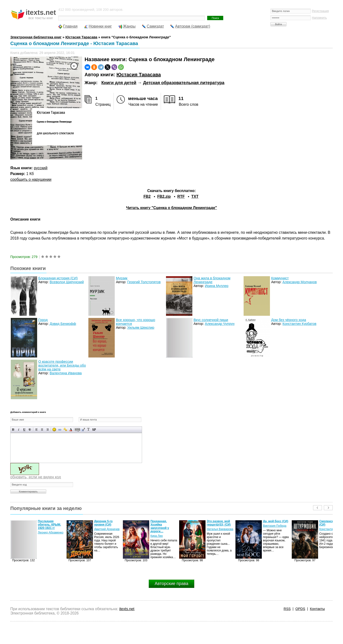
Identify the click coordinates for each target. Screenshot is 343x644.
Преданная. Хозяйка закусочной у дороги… (160, 526)
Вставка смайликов (54, 430)
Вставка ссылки (60, 430)
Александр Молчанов (300, 282)
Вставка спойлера (94, 430)
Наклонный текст (19, 430)
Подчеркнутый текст (24, 430)
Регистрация (320, 11)
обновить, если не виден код (36, 477)
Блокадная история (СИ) (58, 278)
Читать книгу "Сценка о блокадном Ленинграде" (171, 208)
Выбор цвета (71, 430)
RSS (287, 609)
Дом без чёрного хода (289, 320)
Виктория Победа (275, 526)
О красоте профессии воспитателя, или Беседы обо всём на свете (62, 365)
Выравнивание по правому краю (48, 430)
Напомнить (319, 18)
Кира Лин (157, 536)
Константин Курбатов (299, 324)
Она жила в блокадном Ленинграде (212, 280)
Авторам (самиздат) (193, 26)
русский (41, 168)
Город (43, 320)
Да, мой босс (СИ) (276, 521)
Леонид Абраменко (51, 533)
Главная (70, 26)
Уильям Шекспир (141, 328)
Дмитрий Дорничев (107, 529)
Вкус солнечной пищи (211, 320)
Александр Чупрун (220, 324)
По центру (42, 430)
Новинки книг (100, 26)
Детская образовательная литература (184, 83)
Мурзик (122, 278)
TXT (195, 196)
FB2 (147, 196)
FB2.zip (164, 196)
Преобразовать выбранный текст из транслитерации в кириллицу (89, 430)
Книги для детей (119, 83)
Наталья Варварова (220, 529)
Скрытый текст (77, 430)
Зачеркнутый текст (30, 430)
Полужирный (13, 430)
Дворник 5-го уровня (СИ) (103, 523)
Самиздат (155, 26)
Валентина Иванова (66, 373)
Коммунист (280, 278)
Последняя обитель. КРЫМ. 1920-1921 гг (49, 525)
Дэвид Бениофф (63, 324)
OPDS (300, 609)
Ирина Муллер (217, 286)
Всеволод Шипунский (67, 282)
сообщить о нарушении (31, 179)
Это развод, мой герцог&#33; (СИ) (219, 523)
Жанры (129, 26)
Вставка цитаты (83, 430)
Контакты (317, 609)
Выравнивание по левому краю (37, 430)
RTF (181, 196)
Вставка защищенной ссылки (65, 430)
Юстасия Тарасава (139, 75)
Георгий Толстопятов (144, 282)
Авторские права (171, 584)
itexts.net (127, 609)
